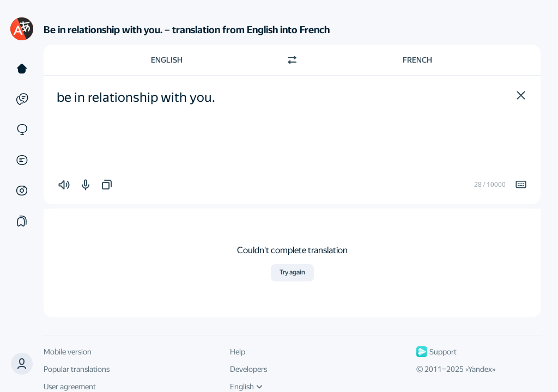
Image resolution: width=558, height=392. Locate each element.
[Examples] (22, 99)
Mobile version (68, 352)
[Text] (22, 69)
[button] (521, 95)
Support (436, 352)
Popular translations (77, 369)
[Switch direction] (292, 60)
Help (238, 352)
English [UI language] (246, 387)
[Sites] (22, 130)
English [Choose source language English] (167, 60)
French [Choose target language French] (417, 60)
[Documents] (22, 160)
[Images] (22, 191)
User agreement (70, 387)
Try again (292, 272)
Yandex (480, 369)
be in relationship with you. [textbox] (136, 97)
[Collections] (22, 221)
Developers (248, 369)
